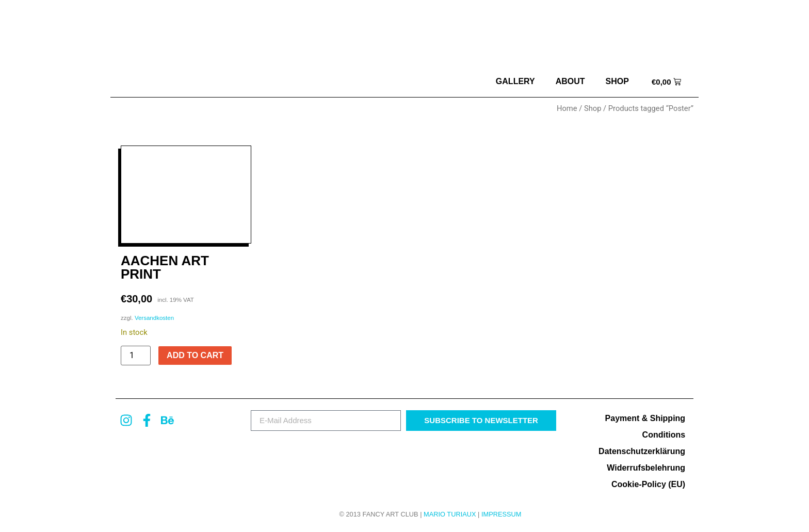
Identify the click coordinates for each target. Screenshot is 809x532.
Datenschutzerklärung (642, 451)
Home (567, 108)
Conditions (664, 435)
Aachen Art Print (165, 267)
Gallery (515, 81)
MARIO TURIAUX (450, 514)
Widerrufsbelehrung (646, 468)
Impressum (501, 514)
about (570, 81)
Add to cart (195, 355)
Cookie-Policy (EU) (648, 484)
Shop (617, 81)
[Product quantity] (136, 356)
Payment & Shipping (645, 418)
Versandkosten (154, 318)
